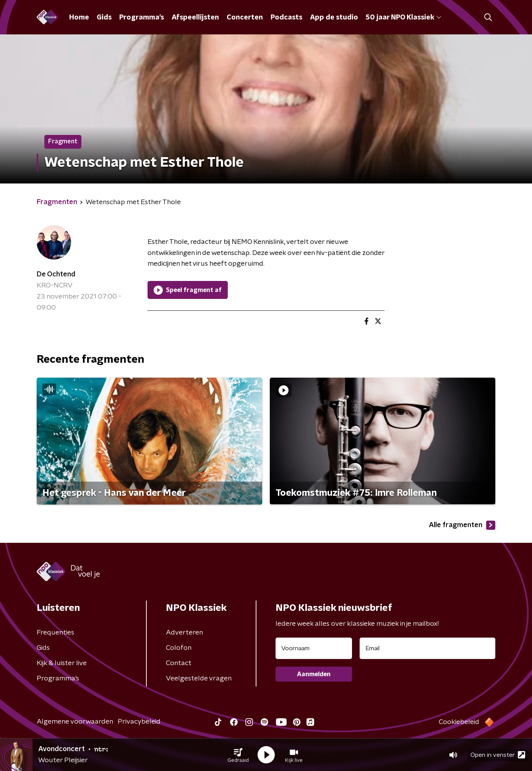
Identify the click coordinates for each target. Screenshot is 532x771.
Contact (179, 663)
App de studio (334, 18)
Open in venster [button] (498, 755)
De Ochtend (56, 274)
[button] (238, 755)
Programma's (142, 18)
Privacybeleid (139, 722)
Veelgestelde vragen (199, 678)
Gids (104, 18)
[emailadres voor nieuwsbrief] (427, 648)
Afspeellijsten (195, 18)
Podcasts (286, 18)
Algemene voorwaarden (75, 722)
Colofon (179, 648)
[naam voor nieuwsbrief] (314, 648)
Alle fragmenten (462, 525)
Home (79, 18)
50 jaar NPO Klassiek (403, 18)
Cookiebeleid (459, 722)
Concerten (245, 18)
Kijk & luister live (62, 663)
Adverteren (184, 633)
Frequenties (55, 633)
